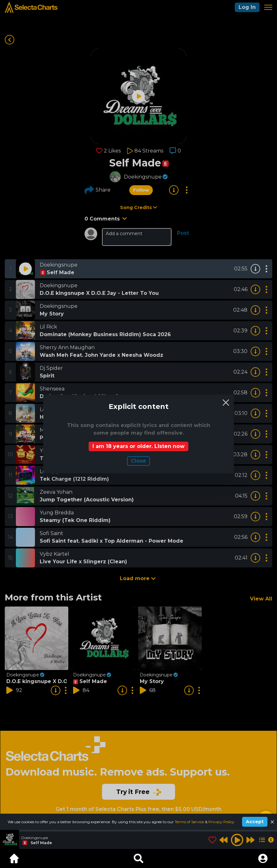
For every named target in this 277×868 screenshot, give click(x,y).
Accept (255, 822)
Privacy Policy (221, 822)
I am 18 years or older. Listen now (138, 446)
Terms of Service (190, 822)
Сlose (138, 461)
